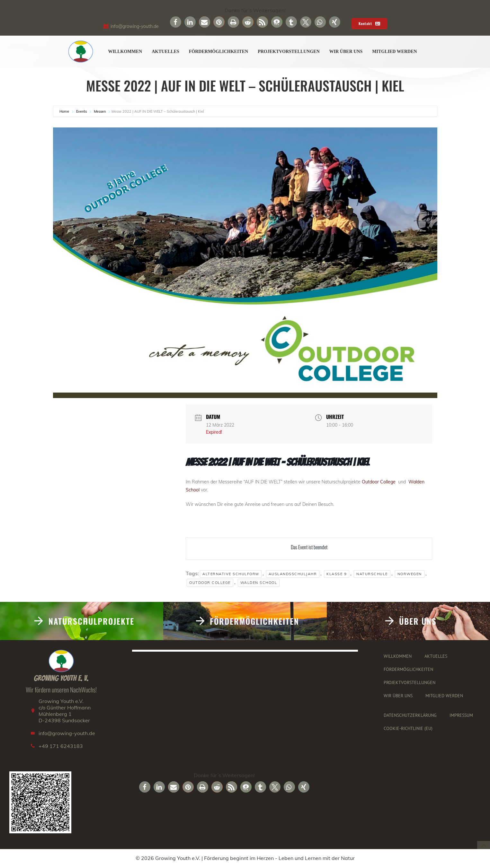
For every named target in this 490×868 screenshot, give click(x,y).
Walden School (259, 583)
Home (65, 112)
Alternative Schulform (231, 574)
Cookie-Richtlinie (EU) (408, 729)
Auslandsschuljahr (293, 574)
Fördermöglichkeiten (218, 52)
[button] (176, 22)
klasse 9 (337, 574)
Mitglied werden (394, 52)
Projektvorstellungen (289, 52)
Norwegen (410, 574)
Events (81, 112)
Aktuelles (165, 52)
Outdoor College (379, 482)
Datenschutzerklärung (410, 716)
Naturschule (372, 574)
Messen (100, 112)
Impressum (461, 716)
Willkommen (125, 52)
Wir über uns (346, 52)
